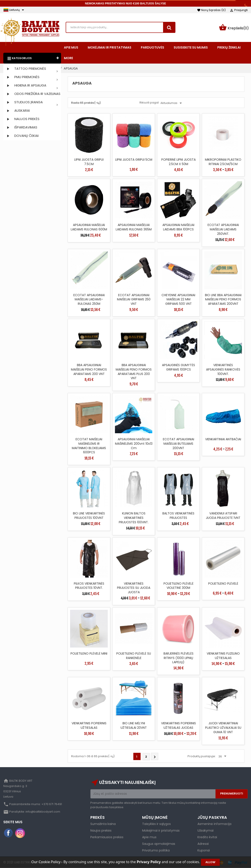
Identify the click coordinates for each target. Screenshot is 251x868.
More (68, 58)
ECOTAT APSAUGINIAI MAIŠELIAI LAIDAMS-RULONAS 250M (89, 299)
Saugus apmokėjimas (159, 844)
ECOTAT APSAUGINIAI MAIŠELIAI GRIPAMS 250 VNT (134, 299)
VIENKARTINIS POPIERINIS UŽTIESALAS (89, 725)
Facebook (9, 833)
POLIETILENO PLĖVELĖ (223, 584)
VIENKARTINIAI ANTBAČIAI (223, 439)
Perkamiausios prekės (107, 837)
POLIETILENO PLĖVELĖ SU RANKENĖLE (134, 656)
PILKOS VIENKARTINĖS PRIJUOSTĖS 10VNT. (89, 586)
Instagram (20, 833)
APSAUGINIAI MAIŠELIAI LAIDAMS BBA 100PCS (178, 227)
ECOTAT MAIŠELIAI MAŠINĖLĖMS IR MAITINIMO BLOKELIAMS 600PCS (89, 446)
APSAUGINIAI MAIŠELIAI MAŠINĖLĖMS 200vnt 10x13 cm (134, 444)
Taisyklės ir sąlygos (156, 824)
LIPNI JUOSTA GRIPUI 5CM (134, 160)
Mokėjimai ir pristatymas (161, 830)
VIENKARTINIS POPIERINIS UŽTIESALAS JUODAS (178, 725)
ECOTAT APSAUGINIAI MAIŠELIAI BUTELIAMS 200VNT (178, 444)
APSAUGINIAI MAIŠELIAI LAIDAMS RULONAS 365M (134, 227)
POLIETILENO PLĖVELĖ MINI (89, 653)
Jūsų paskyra (212, 817)
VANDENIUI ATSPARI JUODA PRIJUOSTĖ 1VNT (223, 516)
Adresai (203, 844)
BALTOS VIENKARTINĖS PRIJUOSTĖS (178, 516)
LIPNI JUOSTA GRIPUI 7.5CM (89, 162)
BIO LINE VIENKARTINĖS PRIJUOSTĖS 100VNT (89, 516)
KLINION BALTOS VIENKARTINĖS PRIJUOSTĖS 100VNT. (134, 518)
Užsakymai (205, 830)
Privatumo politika (156, 850)
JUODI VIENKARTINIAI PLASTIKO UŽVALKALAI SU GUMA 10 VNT (223, 728)
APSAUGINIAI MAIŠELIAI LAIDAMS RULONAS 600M (89, 227)
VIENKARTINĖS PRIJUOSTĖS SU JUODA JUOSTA (134, 588)
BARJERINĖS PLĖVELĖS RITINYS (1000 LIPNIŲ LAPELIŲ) (178, 658)
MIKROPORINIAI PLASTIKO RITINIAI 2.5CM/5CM (223, 162)
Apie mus (149, 837)
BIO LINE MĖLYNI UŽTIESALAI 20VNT (134, 725)
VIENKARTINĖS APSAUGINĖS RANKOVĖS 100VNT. (223, 369)
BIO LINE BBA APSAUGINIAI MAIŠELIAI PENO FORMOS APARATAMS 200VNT (223, 299)
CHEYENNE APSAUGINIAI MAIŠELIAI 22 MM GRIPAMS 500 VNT (178, 299)
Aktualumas (172, 103)
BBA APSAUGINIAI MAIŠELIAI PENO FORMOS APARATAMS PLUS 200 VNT (134, 372)
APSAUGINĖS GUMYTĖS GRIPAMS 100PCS (178, 367)
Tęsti (155, 757)
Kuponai (204, 850)
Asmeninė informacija (214, 824)
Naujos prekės (101, 830)
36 (223, 756)
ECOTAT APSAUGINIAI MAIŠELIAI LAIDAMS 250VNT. (223, 229)
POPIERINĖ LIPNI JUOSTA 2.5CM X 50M (178, 162)
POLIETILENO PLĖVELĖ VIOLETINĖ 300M (178, 586)
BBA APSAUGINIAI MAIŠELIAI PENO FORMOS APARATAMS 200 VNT (89, 369)
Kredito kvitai (207, 837)
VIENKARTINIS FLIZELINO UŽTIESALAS (223, 656)
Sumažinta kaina (103, 824)
